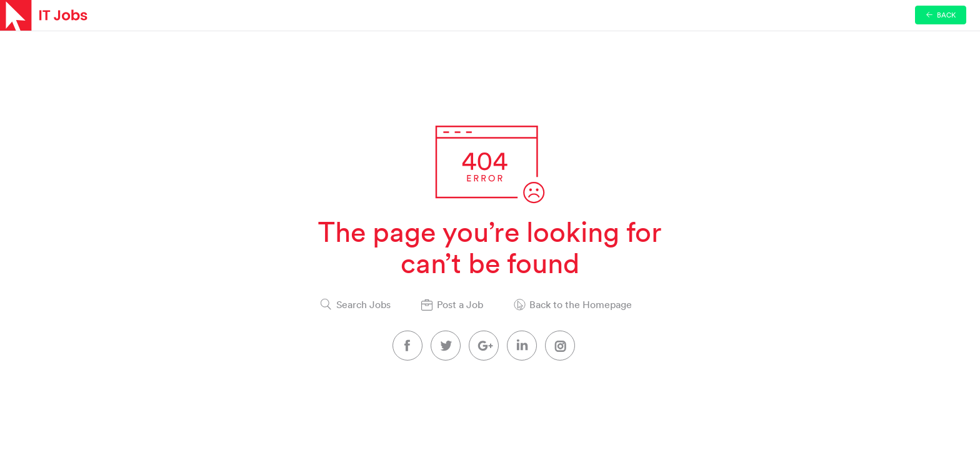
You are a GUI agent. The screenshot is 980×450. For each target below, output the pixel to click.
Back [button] (941, 15)
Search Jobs (363, 304)
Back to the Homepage (581, 304)
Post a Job (460, 304)
